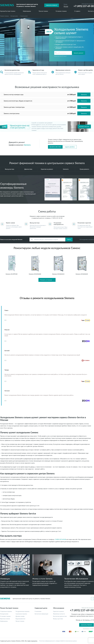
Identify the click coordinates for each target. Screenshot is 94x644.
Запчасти (66, 169)
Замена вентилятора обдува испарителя (18, 101)
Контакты (91, 11)
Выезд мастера (10, 169)
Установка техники (61, 11)
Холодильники (14, 16)
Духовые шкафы (20, 616)
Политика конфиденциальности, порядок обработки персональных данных (58, 641)
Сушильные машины (21, 614)
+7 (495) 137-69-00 (57, 218)
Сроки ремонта (84, 169)
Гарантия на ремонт (47, 169)
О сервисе (77, 11)
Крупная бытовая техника (8, 11)
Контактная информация (41, 614)
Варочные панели (5, 619)
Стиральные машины (6, 611)
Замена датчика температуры (14, 107)
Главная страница (4, 16)
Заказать (84, 94)
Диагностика (28, 169)
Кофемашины (27, 11)
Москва (66, 6)
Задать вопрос (70, 147)
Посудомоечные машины (23, 611)
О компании (38, 611)
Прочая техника (43, 11)
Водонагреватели (20, 619)
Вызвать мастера (84, 126)
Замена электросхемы (12, 113)
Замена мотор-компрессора (13, 94)
